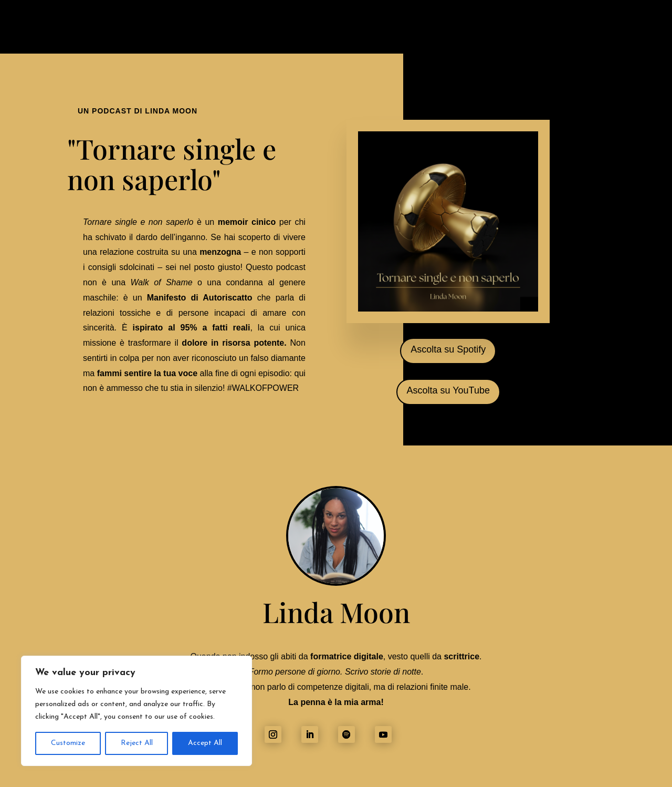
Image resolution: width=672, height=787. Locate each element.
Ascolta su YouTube (448, 390)
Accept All (205, 743)
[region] (136, 711)
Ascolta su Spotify (448, 349)
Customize (68, 743)
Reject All (137, 743)
